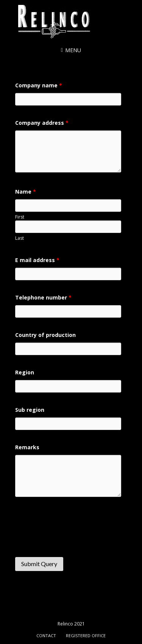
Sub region (30, 410)
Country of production (45, 335)
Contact (46, 635)
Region (25, 372)
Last (20, 238)
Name (26, 192)
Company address (42, 123)
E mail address (37, 260)
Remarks (27, 447)
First (20, 217)
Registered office (86, 635)
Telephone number (43, 297)
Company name (39, 85)
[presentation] (73, 531)
